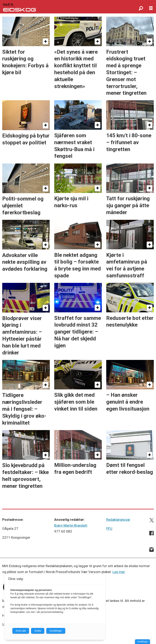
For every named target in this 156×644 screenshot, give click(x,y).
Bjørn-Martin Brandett (71, 525)
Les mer (119, 572)
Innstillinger (142, 642)
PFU (109, 528)
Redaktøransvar (118, 520)
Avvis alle (21, 631)
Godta (38, 631)
